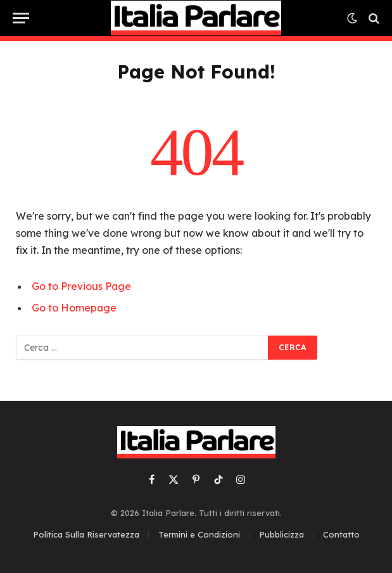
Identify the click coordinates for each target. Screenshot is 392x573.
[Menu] (21, 18)
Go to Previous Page (81, 286)
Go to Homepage (74, 308)
